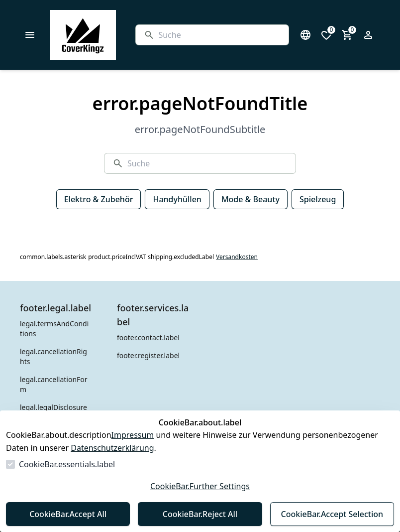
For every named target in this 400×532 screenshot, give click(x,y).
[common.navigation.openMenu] (30, 35)
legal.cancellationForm (54, 384)
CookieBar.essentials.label (67, 464)
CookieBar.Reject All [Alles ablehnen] (200, 514)
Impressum (133, 435)
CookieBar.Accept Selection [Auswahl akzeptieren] (332, 514)
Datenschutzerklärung (112, 448)
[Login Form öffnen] (368, 35)
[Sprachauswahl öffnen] (305, 35)
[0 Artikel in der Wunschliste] (326, 35)
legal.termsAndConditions (54, 329)
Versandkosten (237, 257)
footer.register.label (148, 355)
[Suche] (219, 35)
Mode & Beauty (250, 199)
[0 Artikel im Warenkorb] (347, 35)
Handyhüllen (177, 199)
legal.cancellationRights (53, 356)
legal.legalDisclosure (53, 407)
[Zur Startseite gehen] (108, 35)
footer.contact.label (148, 337)
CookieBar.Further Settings (200, 486)
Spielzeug (318, 199)
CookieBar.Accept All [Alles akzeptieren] (68, 514)
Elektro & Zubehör (99, 199)
